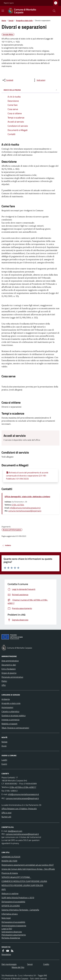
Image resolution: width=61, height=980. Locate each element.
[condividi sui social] (8, 80)
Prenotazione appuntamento (14, 935)
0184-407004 (18, 505)
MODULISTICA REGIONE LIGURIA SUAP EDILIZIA (22, 885)
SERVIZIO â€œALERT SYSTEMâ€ (16, 877)
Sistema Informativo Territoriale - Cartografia (20, 910)
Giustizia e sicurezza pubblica (14, 715)
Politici (4, 681)
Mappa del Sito (18, 967)
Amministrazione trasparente (14, 926)
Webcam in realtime (10, 893)
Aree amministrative (10, 661)
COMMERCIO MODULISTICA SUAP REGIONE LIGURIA (24, 881)
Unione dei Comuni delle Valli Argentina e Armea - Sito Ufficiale (28, 869)
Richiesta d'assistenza (11, 938)
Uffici (4, 685)
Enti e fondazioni (9, 669)
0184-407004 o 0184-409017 (23, 787)
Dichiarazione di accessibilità (13, 902)
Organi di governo (9, 673)
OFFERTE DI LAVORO (11, 906)
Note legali (6, 918)
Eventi (4, 764)
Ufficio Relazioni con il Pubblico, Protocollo (19, 809)
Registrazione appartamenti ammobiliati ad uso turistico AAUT (28, 865)
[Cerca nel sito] (53, 11)
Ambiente (6, 699)
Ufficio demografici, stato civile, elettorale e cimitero (27, 497)
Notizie (4, 742)
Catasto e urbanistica (10, 711)
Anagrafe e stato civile (24, 20)
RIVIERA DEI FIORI (9, 861)
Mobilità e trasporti (9, 724)
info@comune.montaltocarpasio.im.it (25, 508)
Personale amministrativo (12, 677)
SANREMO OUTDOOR (11, 857)
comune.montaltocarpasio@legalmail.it (25, 511)
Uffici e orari (6, 813)
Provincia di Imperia (10, 873)
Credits (46, 964)
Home (4, 20)
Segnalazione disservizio (12, 932)
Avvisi (4, 746)
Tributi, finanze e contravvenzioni (15, 728)
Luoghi (4, 760)
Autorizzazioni (7, 707)
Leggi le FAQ (7, 929)
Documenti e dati (9, 665)
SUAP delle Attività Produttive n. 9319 (18, 898)
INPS (4, 889)
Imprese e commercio (10, 720)
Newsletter (6, 954)
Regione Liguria (9, 3)
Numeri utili (6, 817)
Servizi (11, 20)
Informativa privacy (10, 914)
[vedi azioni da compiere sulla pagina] (39, 80)
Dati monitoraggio (9, 964)
